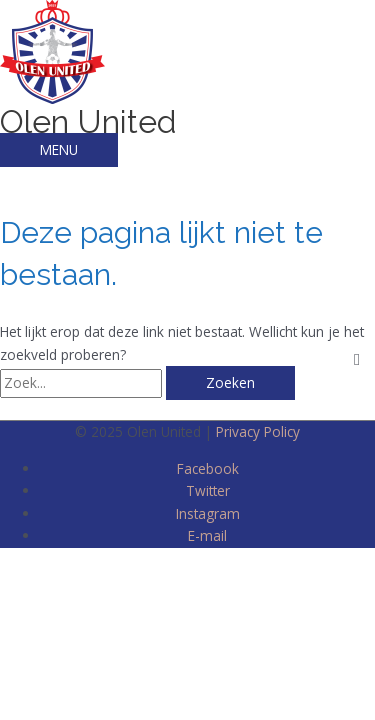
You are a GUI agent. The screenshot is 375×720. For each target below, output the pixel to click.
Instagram (208, 513)
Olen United (88, 121)
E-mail (207, 535)
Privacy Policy (258, 431)
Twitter (208, 490)
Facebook (208, 468)
